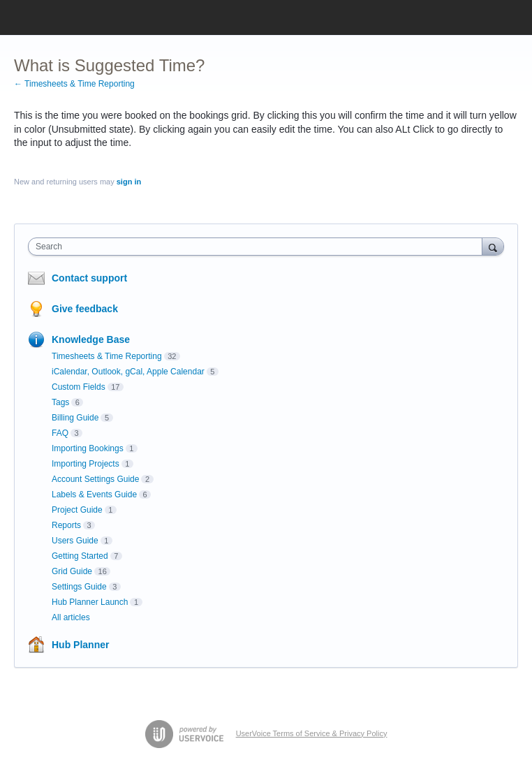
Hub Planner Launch (90, 602)
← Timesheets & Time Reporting (74, 84)
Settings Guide (79, 587)
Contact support (89, 278)
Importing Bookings (88, 448)
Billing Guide (75, 418)
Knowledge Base (91, 339)
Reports (66, 525)
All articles (71, 617)
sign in (129, 182)
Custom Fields (79, 387)
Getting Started (80, 556)
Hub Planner (80, 645)
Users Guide (75, 541)
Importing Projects (86, 464)
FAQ (60, 433)
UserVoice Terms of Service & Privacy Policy (312, 733)
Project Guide (77, 510)
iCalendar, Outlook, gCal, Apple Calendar (128, 372)
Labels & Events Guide (94, 495)
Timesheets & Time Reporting (107, 356)
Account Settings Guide (95, 479)
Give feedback (85, 309)
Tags (60, 402)
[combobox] (258, 247)
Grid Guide (72, 571)
